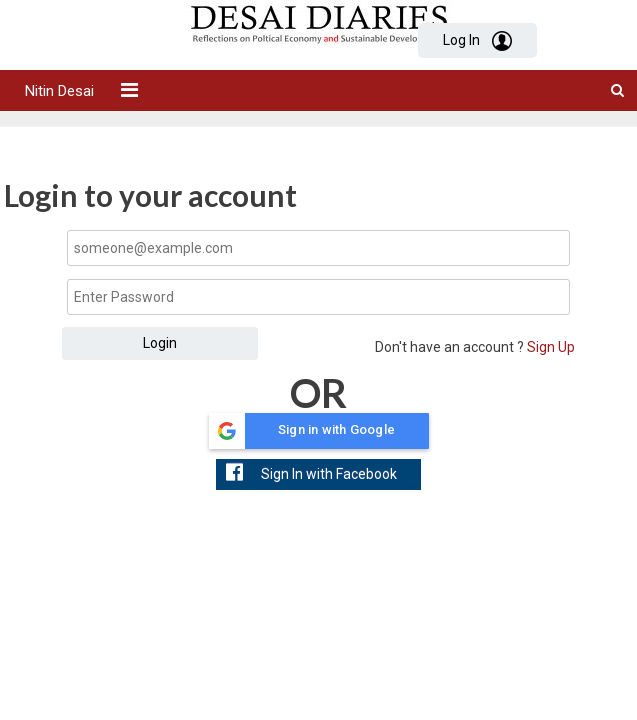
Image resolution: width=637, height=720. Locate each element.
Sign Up (549, 347)
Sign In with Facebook (311, 472)
